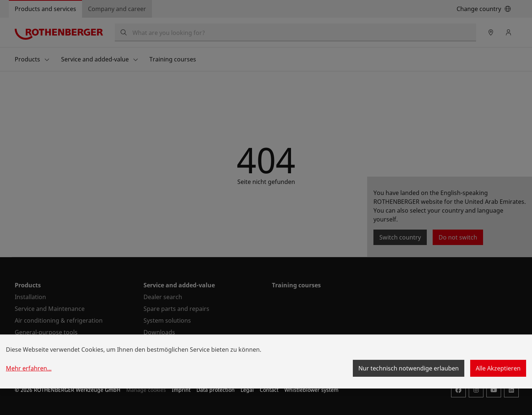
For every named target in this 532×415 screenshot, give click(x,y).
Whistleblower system (311, 390)
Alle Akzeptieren (498, 368)
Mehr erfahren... (29, 368)
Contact (269, 390)
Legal (247, 390)
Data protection (216, 390)
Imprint (181, 390)
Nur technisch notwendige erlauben (409, 368)
